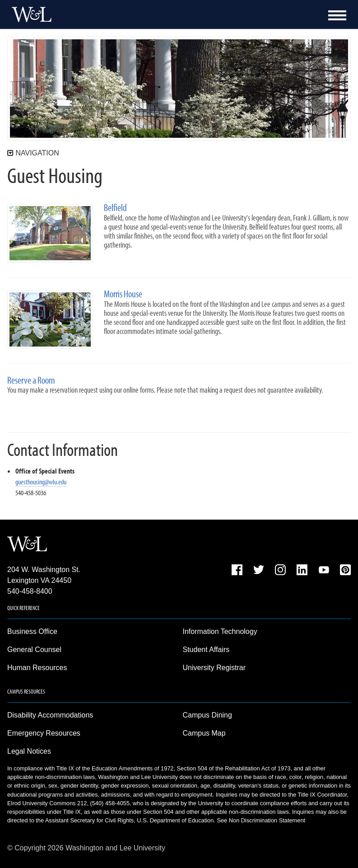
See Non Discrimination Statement (261, 820)
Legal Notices (29, 751)
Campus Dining (207, 715)
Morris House (123, 294)
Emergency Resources (44, 733)
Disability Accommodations (50, 715)
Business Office (32, 631)
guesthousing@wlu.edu (41, 482)
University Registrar (214, 668)
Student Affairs (206, 650)
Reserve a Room (31, 380)
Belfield (115, 208)
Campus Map (204, 733)
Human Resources (37, 668)
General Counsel (34, 650)
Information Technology (220, 631)
